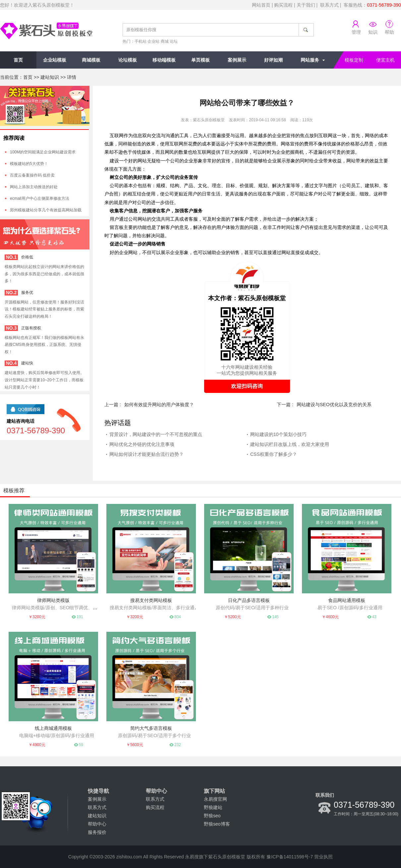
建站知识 (50, 77)
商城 (165, 41)
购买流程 (283, 5)
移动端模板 (164, 60)
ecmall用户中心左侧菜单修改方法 (40, 198)
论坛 (174, 41)
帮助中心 (97, 824)
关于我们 (306, 5)
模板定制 (354, 60)
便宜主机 (385, 60)
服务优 (27, 293)
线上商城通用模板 (53, 728)
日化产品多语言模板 (249, 600)
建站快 (27, 363)
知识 (373, 32)
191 (80, 617)
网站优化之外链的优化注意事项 (142, 444)
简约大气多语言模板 (151, 728)
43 (374, 617)
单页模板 (200, 60)
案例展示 (237, 60)
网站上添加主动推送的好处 (34, 187)
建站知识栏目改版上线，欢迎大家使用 (290, 444)
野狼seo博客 (217, 824)
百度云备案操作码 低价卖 (32, 175)
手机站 (141, 41)
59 (81, 745)
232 (178, 745)
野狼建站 (213, 807)
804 (178, 617)
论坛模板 (128, 60)
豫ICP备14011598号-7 (290, 857)
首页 (18, 60)
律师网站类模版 (53, 600)
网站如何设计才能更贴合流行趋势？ (146, 454)
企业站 (153, 41)
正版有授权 (31, 328)
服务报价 (97, 832)
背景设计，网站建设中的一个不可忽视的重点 (156, 434)
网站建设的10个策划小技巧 (278, 434)
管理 (356, 32)
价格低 (27, 257)
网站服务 (310, 60)
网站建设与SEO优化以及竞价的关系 (334, 405)
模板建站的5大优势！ (29, 164)
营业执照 (323, 857)
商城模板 (91, 60)
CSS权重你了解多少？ (274, 454)
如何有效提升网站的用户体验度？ (159, 405)
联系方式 (329, 5)
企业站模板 (55, 60)
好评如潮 (273, 60)
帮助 (389, 32)
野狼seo (212, 816)
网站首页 (261, 5)
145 (275, 617)
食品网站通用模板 (347, 600)
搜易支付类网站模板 (151, 600)
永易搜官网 (215, 799)
